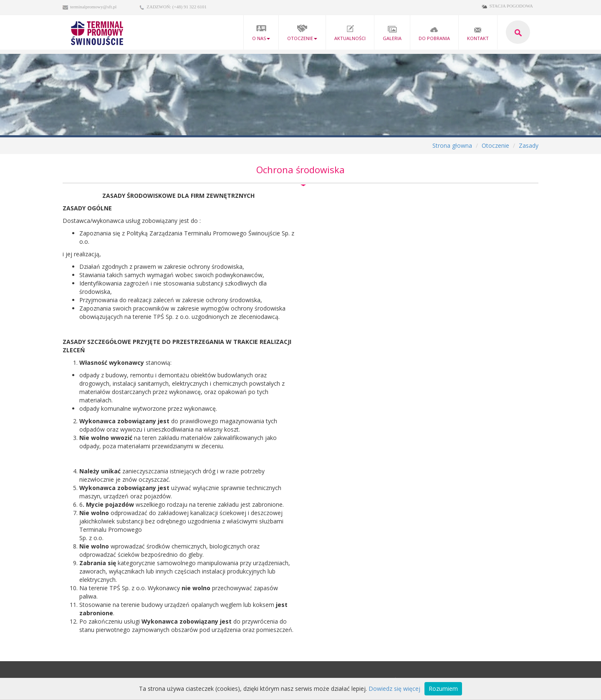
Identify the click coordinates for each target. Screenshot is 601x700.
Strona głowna (452, 145)
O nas (261, 33)
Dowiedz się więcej (394, 689)
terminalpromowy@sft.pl (93, 7)
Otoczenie (302, 33)
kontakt (478, 33)
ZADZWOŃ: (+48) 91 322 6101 (177, 7)
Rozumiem (443, 689)
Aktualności (350, 33)
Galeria (392, 33)
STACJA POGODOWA (511, 6)
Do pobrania (434, 33)
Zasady (529, 145)
